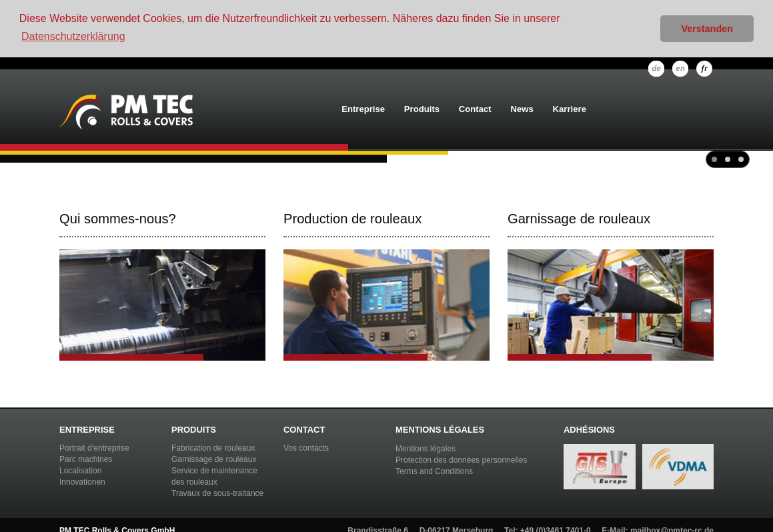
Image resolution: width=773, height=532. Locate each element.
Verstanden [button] (707, 29)
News (522, 108)
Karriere (570, 108)
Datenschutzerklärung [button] (73, 36)
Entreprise (363, 108)
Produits (422, 108)
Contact (475, 108)
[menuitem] (363, 110)
